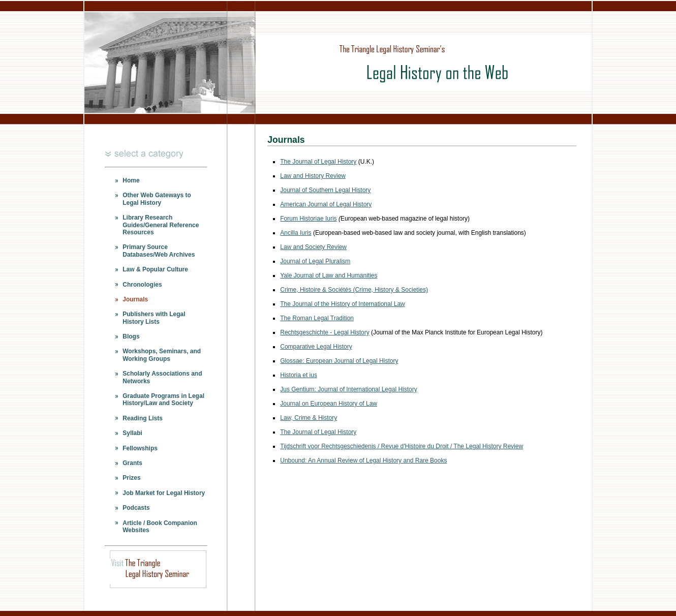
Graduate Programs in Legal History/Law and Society (163, 399)
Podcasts (136, 508)
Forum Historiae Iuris (308, 219)
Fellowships (140, 448)
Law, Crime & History (309, 418)
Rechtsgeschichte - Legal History (325, 332)
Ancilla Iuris (296, 233)
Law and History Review (313, 176)
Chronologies (142, 285)
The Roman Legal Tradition (317, 318)
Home (131, 180)
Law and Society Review (313, 247)
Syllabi (132, 433)
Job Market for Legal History (164, 493)
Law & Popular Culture (155, 269)
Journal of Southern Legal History (325, 190)
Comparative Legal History (316, 347)
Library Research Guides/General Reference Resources (161, 225)
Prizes (131, 478)
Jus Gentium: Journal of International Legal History (348, 389)
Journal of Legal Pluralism (315, 261)
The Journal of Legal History (318, 162)
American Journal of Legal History (326, 204)
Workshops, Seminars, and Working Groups (162, 355)
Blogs (131, 336)
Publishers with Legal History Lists (154, 318)
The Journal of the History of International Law (342, 304)
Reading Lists (143, 418)
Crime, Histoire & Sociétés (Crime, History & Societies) (354, 290)
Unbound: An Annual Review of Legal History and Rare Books (363, 460)
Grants (132, 463)
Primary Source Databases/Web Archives (159, 251)
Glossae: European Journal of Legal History (339, 361)
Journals (135, 299)
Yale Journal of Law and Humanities (329, 275)
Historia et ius (299, 375)
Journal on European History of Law (329, 404)
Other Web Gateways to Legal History (157, 199)
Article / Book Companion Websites (160, 527)
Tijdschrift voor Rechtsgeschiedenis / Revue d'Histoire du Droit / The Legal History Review (402, 446)
